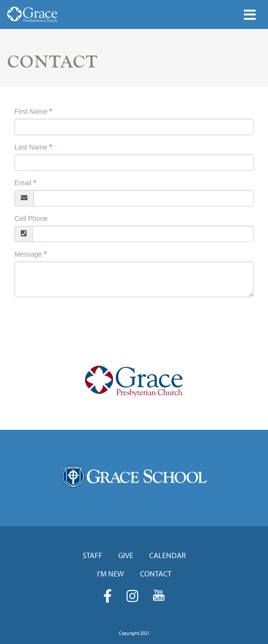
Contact (156, 574)
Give (126, 555)
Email (23, 183)
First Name (31, 111)
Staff (92, 555)
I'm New (111, 574)
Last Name (31, 147)
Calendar (168, 555)
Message (28, 254)
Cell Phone (31, 219)
